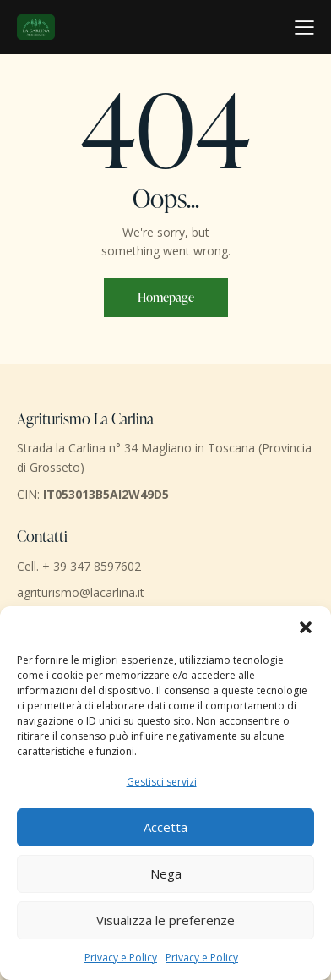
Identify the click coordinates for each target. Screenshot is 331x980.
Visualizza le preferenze (165, 920)
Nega (166, 873)
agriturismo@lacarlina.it (81, 592)
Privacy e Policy (121, 958)
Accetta (165, 827)
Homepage (166, 297)
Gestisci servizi (162, 782)
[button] (306, 627)
